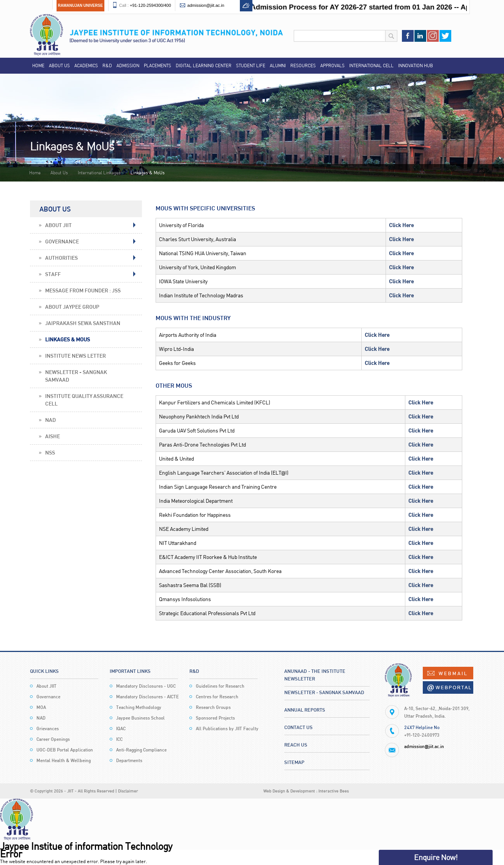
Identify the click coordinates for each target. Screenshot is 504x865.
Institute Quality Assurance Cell (84, 400)
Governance (62, 241)
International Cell (371, 66)
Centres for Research (217, 697)
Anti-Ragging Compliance (141, 750)
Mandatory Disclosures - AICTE (147, 697)
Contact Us (298, 727)
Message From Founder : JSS (83, 290)
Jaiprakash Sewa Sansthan (83, 323)
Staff (53, 274)
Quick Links (44, 671)
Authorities (61, 258)
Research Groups (213, 707)
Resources (303, 66)
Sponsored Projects (215, 718)
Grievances (48, 728)
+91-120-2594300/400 (150, 5)
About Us (59, 66)
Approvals (332, 66)
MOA (41, 707)
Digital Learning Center (204, 66)
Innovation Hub (416, 66)
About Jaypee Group (72, 307)
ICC (119, 739)
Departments (129, 760)
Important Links (130, 671)
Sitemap (294, 762)
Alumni (278, 66)
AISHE (53, 436)
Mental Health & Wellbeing (64, 760)
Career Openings (53, 739)
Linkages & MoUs (68, 339)
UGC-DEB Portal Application (65, 750)
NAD (50, 420)
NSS (50, 452)
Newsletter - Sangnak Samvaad (76, 376)
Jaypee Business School (140, 718)
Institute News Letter (76, 356)
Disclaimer (128, 791)
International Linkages (99, 173)
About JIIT (58, 225)
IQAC (121, 728)
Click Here (401, 225)
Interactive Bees (334, 791)
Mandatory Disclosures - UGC (146, 686)
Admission (128, 66)
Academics (86, 66)
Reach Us (296, 745)
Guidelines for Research (220, 686)
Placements (157, 66)
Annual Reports (305, 710)
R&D (107, 66)
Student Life (251, 66)
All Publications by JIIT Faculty (227, 728)
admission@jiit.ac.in (206, 5)
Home (38, 66)
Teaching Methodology (139, 707)
